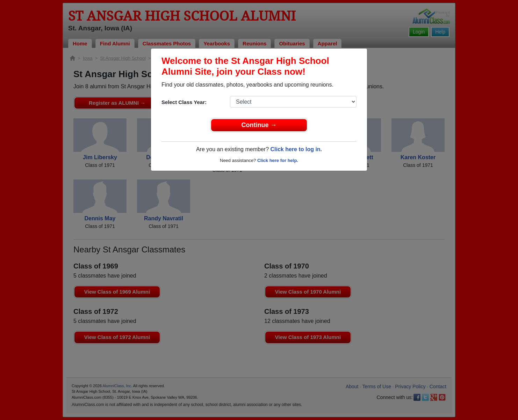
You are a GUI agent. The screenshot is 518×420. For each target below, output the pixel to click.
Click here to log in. (296, 149)
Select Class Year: (184, 102)
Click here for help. (278, 160)
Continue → (259, 125)
